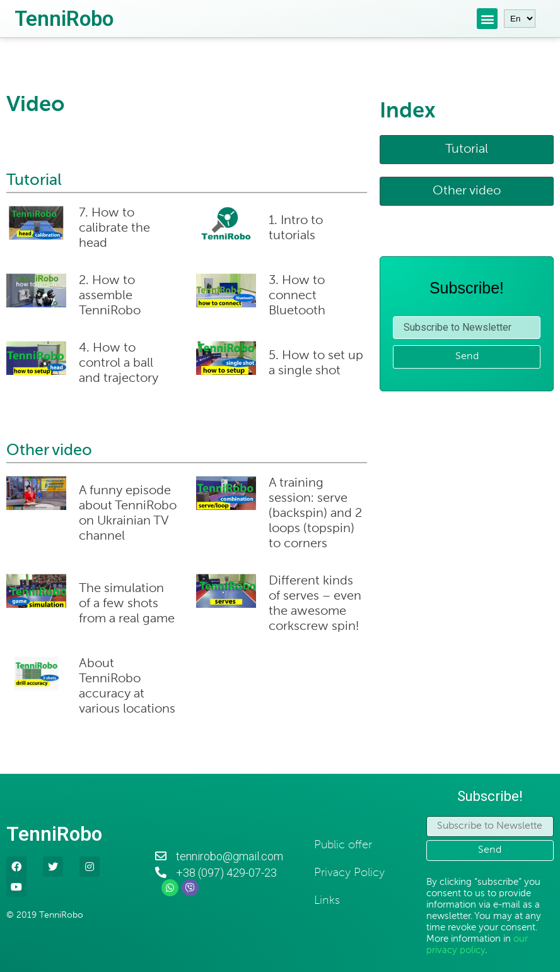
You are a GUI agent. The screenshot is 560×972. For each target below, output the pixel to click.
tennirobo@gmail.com (230, 856)
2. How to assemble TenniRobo (110, 296)
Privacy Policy (349, 873)
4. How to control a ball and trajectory (119, 364)
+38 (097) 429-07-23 (226, 873)
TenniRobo (64, 19)
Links (327, 901)
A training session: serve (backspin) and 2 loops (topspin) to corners (315, 514)
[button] (467, 150)
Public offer (343, 845)
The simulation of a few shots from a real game (127, 604)
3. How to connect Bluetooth (297, 296)
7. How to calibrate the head (114, 228)
